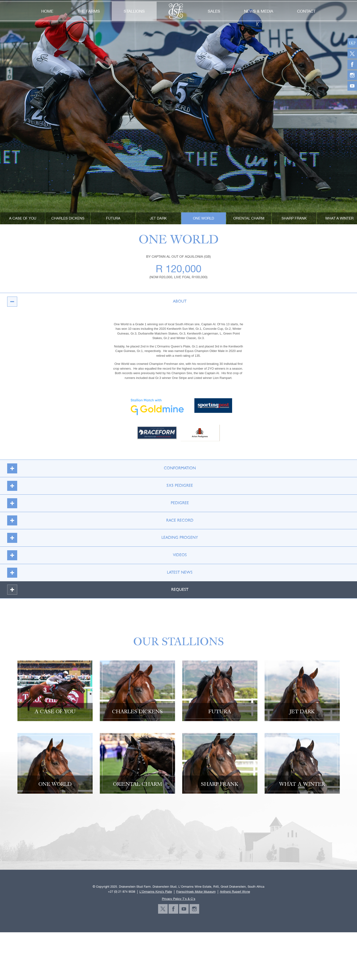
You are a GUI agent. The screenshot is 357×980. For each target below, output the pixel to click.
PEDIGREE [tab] (95, 503)
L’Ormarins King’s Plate (156, 892)
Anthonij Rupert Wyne (235, 892)
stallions (134, 11)
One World (204, 218)
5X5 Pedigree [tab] (97, 486)
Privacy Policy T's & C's (179, 899)
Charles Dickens (68, 218)
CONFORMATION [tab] (99, 468)
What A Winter (339, 218)
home (47, 11)
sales (214, 11)
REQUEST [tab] (95, 590)
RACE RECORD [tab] (98, 521)
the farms (88, 11)
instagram (194, 909)
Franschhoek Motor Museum (196, 892)
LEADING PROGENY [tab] (100, 538)
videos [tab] (94, 555)
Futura (113, 218)
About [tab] (94, 301)
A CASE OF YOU (23, 218)
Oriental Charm (249, 218)
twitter (163, 909)
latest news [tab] (97, 573)
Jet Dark (158, 218)
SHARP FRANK (294, 218)
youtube (184, 909)
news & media (259, 11)
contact (306, 11)
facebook (173, 909)
